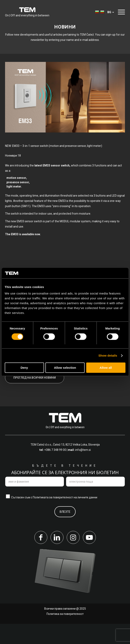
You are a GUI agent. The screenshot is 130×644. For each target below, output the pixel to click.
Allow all (106, 368)
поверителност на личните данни (75, 518)
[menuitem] (95, 12)
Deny (24, 368)
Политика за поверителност (65, 634)
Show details (108, 355)
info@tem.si (83, 470)
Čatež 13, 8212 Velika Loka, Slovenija (76, 465)
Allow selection (65, 368)
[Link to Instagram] (73, 558)
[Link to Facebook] (41, 558)
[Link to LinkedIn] (57, 558)
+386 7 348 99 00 (55, 470)
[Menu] (120, 12)
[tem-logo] (27, 12)
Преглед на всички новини (35, 398)
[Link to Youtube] (89, 558)
